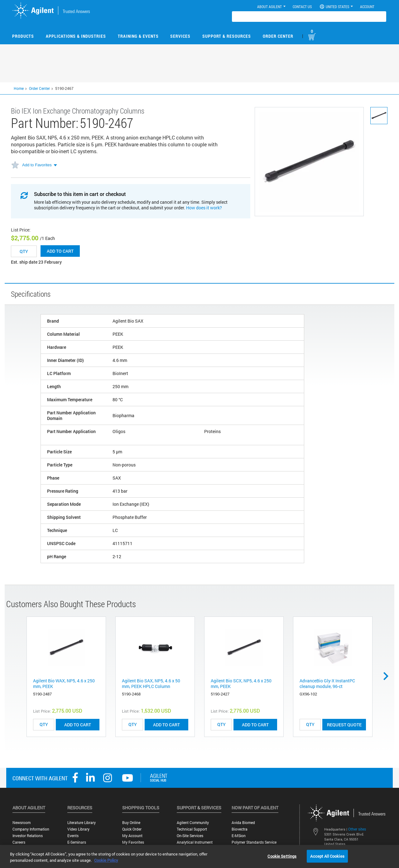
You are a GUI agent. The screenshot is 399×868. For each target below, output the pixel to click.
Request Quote (344, 725)
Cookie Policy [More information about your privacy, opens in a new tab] (106, 860)
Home (19, 88)
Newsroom (22, 823)
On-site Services (190, 836)
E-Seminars (77, 842)
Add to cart (60, 251)
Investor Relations (28, 836)
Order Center (278, 36)
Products (23, 36)
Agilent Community (193, 823)
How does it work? (204, 208)
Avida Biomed (243, 823)
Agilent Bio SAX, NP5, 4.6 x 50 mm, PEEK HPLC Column (151, 683)
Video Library (78, 829)
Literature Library (82, 823)
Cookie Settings (282, 856)
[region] (199, 856)
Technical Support (192, 829)
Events (73, 836)
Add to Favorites (37, 165)
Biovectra (240, 829)
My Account (132, 836)
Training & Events (138, 36)
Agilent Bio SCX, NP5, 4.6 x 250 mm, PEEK (241, 683)
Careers (19, 842)
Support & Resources (227, 36)
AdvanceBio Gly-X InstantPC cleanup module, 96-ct (327, 683)
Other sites (357, 829)
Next (388, 676)
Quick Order (132, 829)
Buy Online (131, 823)
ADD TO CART (78, 725)
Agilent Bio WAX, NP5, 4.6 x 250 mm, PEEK (64, 683)
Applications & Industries (76, 36)
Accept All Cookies (327, 856)
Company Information (31, 829)
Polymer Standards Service (254, 842)
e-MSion (239, 836)
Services (180, 36)
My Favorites (133, 842)
